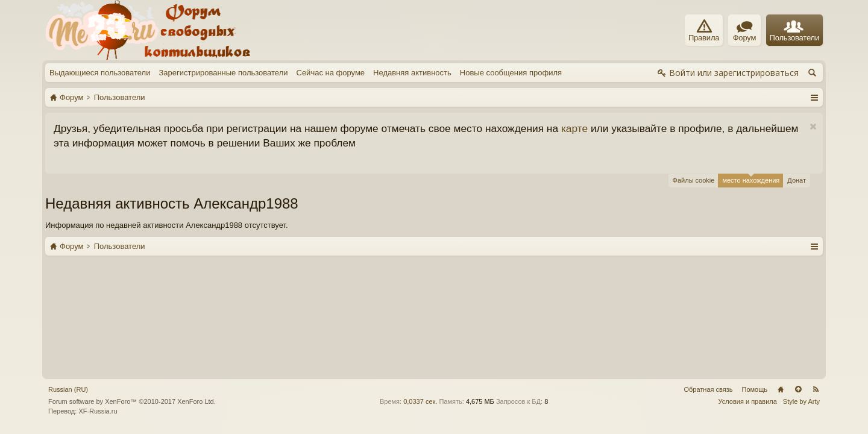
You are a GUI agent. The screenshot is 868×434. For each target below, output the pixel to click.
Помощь (755, 269)
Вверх (798, 269)
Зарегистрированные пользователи (223, 73)
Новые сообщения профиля (511, 73)
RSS (816, 269)
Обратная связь (708, 269)
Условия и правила (748, 281)
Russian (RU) (68, 269)
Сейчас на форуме (331, 73)
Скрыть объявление (813, 127)
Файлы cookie (694, 180)
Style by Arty (801, 281)
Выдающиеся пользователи (100, 73)
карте (574, 128)
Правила (704, 31)
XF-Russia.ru (98, 291)
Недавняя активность (412, 73)
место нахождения (751, 179)
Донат (797, 180)
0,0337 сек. (420, 281)
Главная (781, 269)
